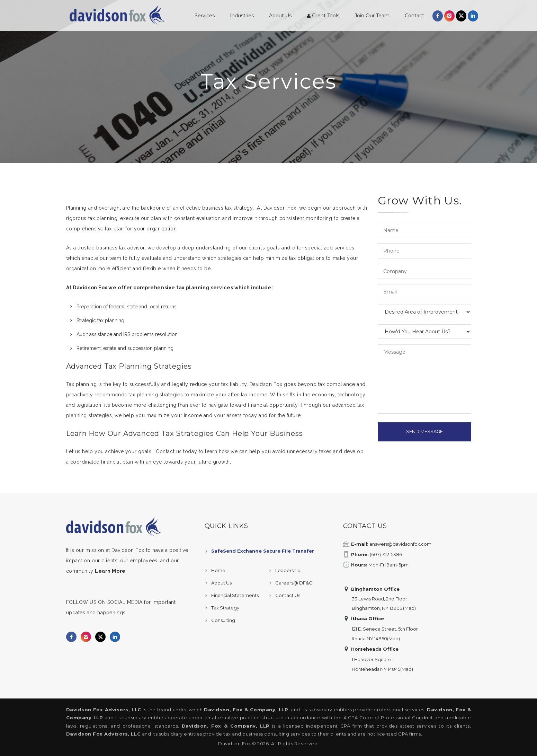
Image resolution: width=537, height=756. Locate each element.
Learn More (110, 571)
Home (218, 570)
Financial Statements (235, 595)
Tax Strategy (225, 608)
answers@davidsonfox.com (400, 544)
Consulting (223, 620)
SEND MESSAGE (424, 431)
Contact (414, 16)
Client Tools (323, 16)
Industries (242, 16)
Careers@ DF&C (294, 583)
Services (205, 16)
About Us (280, 16)
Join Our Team (372, 16)
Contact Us (288, 595)
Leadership (288, 570)
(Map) (409, 608)
